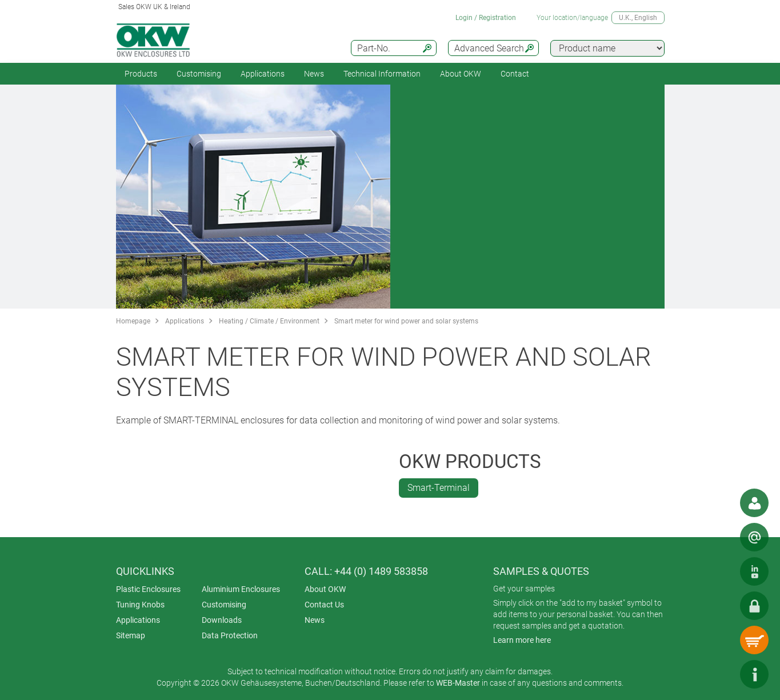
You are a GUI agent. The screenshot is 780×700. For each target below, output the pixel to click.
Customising (199, 74)
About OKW (325, 589)
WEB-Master (458, 683)
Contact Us (324, 605)
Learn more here (522, 640)
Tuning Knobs (140, 605)
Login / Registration (486, 18)
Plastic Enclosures (148, 589)
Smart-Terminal (439, 488)
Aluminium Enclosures (241, 589)
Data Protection (230, 635)
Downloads (222, 620)
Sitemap (131, 635)
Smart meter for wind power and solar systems (406, 321)
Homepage (133, 321)
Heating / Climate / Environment (269, 321)
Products (141, 74)
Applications (263, 74)
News (314, 74)
